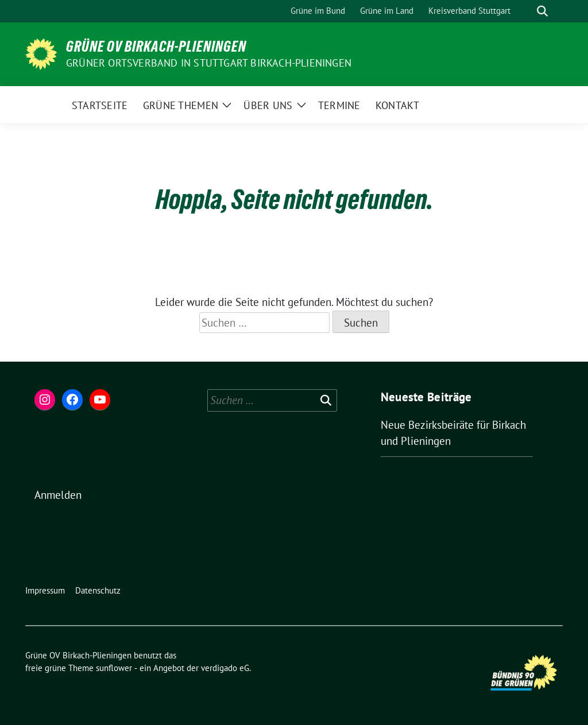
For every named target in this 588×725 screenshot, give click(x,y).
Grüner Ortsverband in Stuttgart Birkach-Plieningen (209, 63)
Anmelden (58, 495)
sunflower (114, 668)
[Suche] (526, 11)
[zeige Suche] (542, 11)
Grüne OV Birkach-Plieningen (156, 46)
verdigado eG (225, 668)
